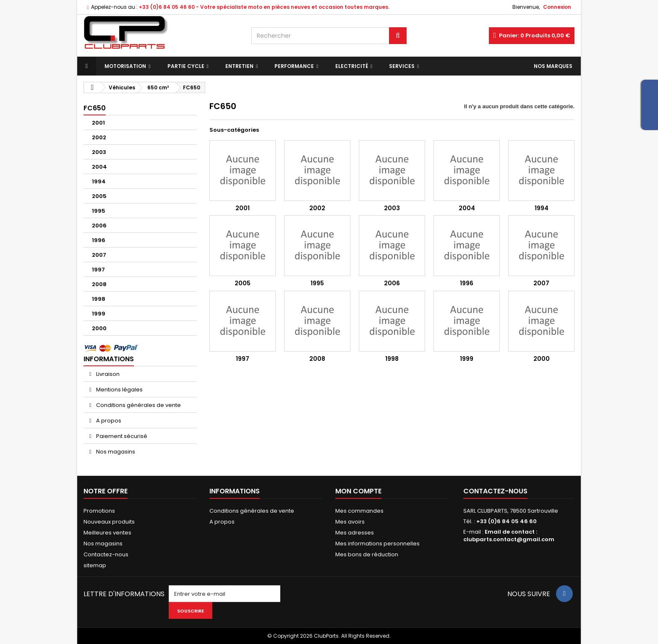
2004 (99, 167)
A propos (108, 421)
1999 (99, 314)
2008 (99, 284)
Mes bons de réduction (367, 554)
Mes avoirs (350, 522)
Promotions (99, 511)
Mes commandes (359, 511)
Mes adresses (355, 533)
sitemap (95, 565)
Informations (109, 359)
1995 (99, 211)
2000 (99, 328)
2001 (98, 123)
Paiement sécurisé (121, 436)
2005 (99, 196)
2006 (99, 226)
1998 (99, 299)
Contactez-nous (106, 554)
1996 (99, 240)
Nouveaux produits (109, 522)
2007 (99, 255)
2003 (99, 152)
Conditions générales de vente (138, 405)
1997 (98, 270)
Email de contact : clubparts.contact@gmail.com (509, 536)
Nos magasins (115, 452)
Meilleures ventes (107, 533)
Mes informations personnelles (377, 544)
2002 (99, 137)
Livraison (107, 374)
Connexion (557, 7)
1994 (99, 181)
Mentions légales (119, 390)
